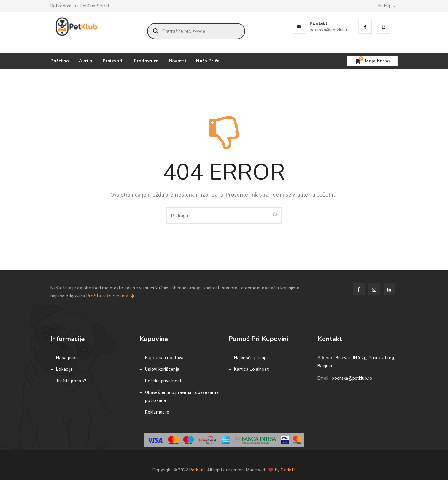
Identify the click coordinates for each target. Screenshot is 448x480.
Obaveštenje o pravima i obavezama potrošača (182, 396)
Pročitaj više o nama (111, 296)
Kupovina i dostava (164, 358)
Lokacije (64, 369)
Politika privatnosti (164, 381)
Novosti (177, 61)
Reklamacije (157, 412)
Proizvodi (113, 61)
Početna (60, 61)
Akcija (86, 61)
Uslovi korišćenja (162, 369)
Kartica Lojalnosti (252, 369)
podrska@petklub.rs (330, 30)
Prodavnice (146, 61)
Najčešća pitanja (251, 358)
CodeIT (288, 470)
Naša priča (208, 61)
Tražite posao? (71, 381)
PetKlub (197, 470)
